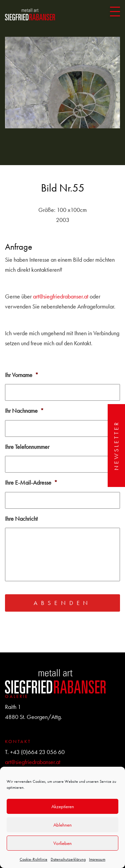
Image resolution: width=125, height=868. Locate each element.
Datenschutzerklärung (68, 859)
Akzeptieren (63, 807)
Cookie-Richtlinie (33, 859)
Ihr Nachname (24, 411)
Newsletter (116, 446)
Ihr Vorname (22, 375)
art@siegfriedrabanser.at (61, 296)
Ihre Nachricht (21, 519)
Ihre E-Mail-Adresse (31, 482)
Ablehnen (62, 825)
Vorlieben (62, 843)
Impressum (97, 859)
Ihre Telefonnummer (27, 447)
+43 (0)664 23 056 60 (37, 752)
